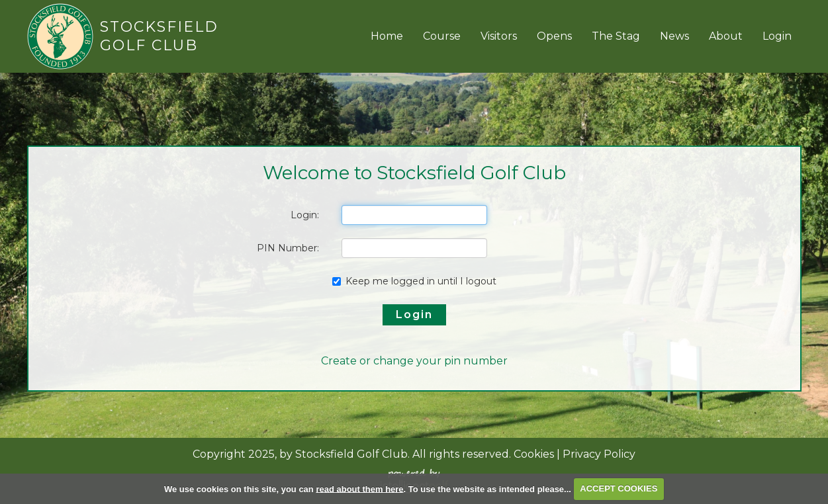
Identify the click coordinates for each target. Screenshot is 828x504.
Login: (305, 215)
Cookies (534, 454)
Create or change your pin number (414, 361)
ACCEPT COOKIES (619, 488)
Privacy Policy (599, 454)
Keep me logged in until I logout (414, 281)
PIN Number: (288, 248)
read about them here (359, 488)
